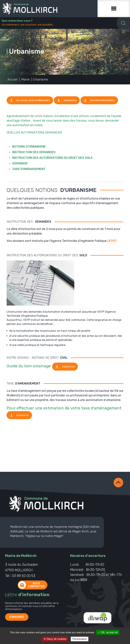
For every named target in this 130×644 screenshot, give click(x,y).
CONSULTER (68, 367)
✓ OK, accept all (108, 632)
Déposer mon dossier (102, 100)
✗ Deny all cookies (55, 639)
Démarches (70, 100)
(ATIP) (112, 241)
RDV (84, 580)
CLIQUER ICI (23, 415)
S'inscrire (17, 617)
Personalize (80, 639)
